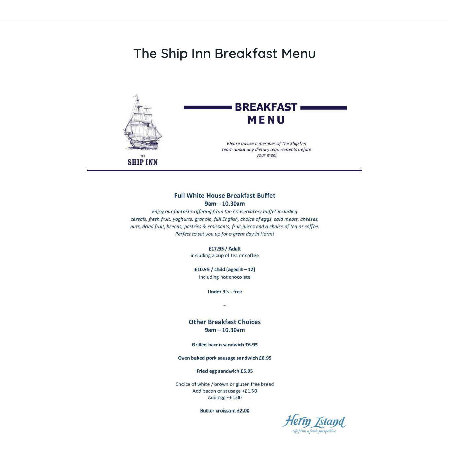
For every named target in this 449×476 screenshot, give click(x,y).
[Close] (11, 11)
